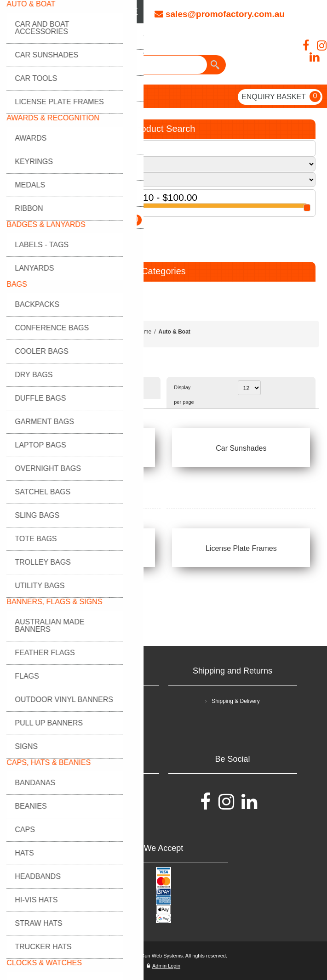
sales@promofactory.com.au (220, 14)
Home (144, 332)
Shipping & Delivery (236, 701)
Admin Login (163, 966)
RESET (58, 232)
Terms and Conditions (98, 701)
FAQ (98, 789)
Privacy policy (98, 719)
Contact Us (98, 807)
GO (22, 232)
